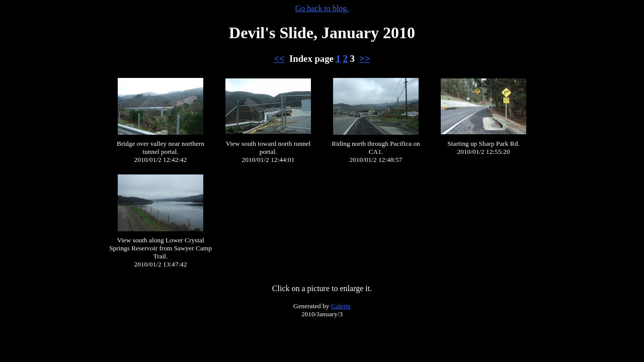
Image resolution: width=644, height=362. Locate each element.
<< (279, 59)
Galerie (341, 306)
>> (365, 59)
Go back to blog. (322, 8)
